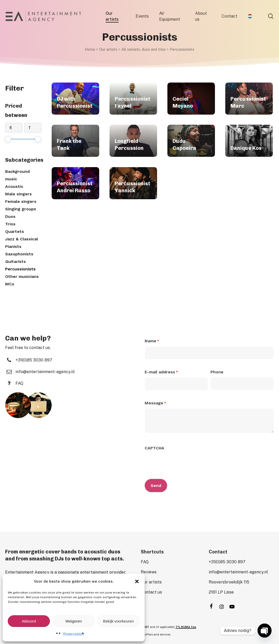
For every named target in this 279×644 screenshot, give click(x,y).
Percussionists (20, 269)
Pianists (13, 246)
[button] (137, 581)
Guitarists (16, 261)
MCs (10, 284)
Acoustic (14, 186)
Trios (10, 224)
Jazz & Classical (22, 239)
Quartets (15, 231)
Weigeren (74, 621)
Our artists (108, 49)
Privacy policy (74, 634)
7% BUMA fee (186, 627)
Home (90, 49)
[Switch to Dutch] (250, 16)
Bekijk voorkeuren (118, 621)
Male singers (18, 194)
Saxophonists (19, 254)
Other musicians (22, 276)
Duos (10, 216)
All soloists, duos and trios (144, 49)
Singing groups (21, 209)
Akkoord (29, 621)
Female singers (21, 201)
